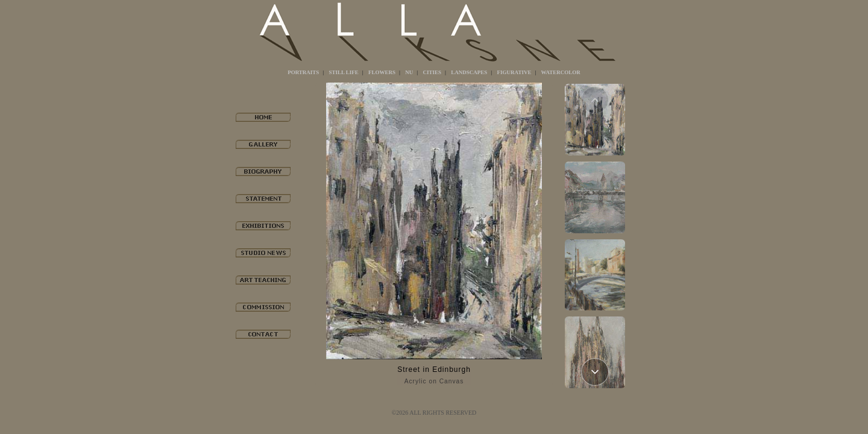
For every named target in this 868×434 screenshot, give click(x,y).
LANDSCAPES (469, 72)
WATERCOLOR (561, 72)
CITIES (432, 72)
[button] (595, 372)
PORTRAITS (303, 72)
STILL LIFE (344, 72)
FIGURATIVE (514, 72)
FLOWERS (382, 72)
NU (409, 72)
